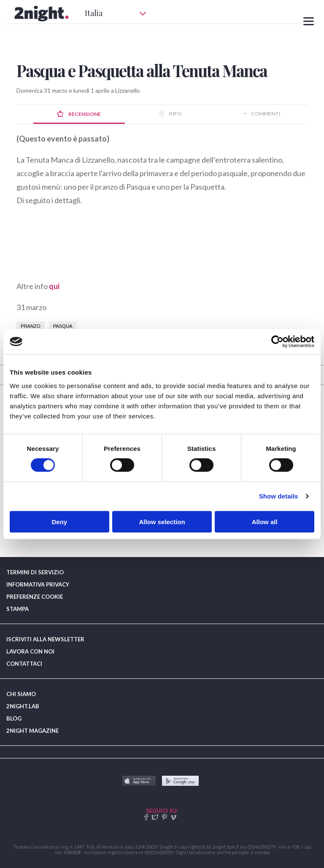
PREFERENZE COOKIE (35, 597)
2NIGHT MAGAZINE (32, 731)
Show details (279, 496)
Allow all (265, 521)
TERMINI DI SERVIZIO (35, 572)
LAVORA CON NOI (30, 651)
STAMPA (18, 609)
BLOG (14, 718)
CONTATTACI (24, 664)
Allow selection (162, 521)
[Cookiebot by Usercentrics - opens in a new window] (277, 342)
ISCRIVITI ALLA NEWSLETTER (45, 639)
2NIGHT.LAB (23, 706)
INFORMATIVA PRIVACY (38, 584)
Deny (59, 521)
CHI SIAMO (21, 694)
